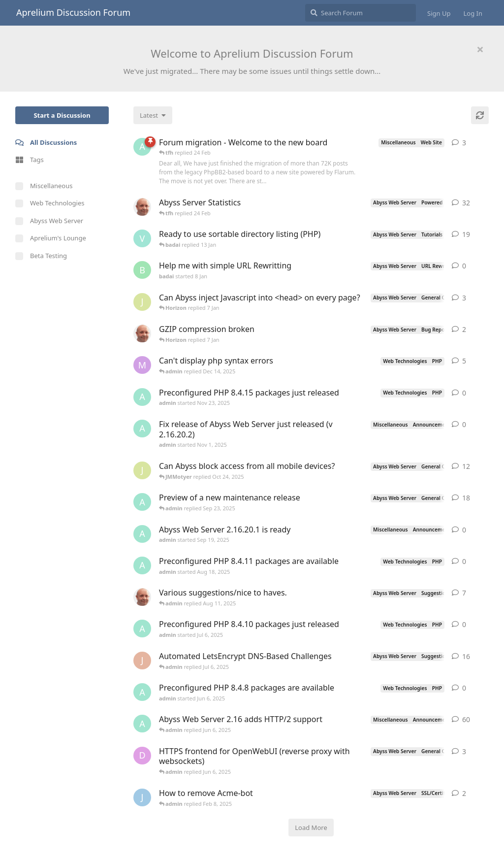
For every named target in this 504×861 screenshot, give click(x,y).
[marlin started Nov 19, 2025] (142, 365)
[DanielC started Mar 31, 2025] (142, 756)
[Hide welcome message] (480, 49)
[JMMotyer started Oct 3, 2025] (142, 470)
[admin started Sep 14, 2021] (142, 724)
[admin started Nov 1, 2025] (142, 429)
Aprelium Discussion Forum (73, 12)
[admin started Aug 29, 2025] (142, 502)
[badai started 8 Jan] (142, 270)
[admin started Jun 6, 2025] (142, 692)
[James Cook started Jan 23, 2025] (142, 797)
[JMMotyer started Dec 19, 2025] (142, 302)
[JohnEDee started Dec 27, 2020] (142, 661)
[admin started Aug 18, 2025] (142, 565)
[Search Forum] (361, 13)
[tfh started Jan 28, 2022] (142, 207)
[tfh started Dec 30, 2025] (142, 333)
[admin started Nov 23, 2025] (142, 397)
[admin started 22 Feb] (142, 147)
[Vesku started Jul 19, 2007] (142, 238)
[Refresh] (480, 115)
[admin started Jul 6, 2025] (142, 629)
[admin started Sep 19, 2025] (142, 534)
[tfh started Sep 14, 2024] (142, 597)
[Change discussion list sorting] (153, 115)
